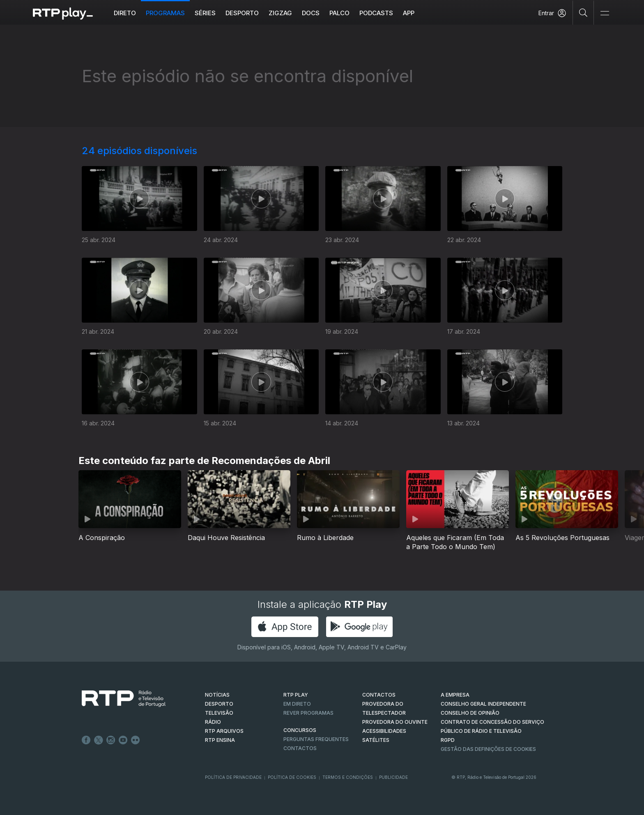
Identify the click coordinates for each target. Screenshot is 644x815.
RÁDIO (213, 722)
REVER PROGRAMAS (308, 713)
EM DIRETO (297, 704)
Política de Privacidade (233, 777)
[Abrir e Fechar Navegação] (605, 13)
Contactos (300, 748)
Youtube (123, 740)
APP (409, 13)
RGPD (448, 740)
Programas (165, 13)
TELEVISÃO (219, 713)
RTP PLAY (296, 695)
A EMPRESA (455, 695)
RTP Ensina (220, 740)
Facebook (86, 740)
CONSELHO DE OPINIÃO (470, 713)
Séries (205, 13)
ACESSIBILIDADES (384, 731)
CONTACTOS (379, 695)
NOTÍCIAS (217, 695)
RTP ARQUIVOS (224, 731)
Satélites (376, 740)
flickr (136, 740)
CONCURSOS (300, 730)
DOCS (311, 13)
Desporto (242, 13)
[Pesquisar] (583, 12)
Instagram (111, 740)
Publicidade (393, 777)
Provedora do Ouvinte (395, 722)
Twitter (99, 740)
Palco (339, 13)
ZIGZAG (280, 13)
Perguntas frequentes (316, 739)
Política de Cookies (292, 777)
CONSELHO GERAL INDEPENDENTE (483, 704)
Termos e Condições (348, 777)
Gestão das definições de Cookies (488, 749)
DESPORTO (219, 704)
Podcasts (376, 13)
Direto (125, 13)
